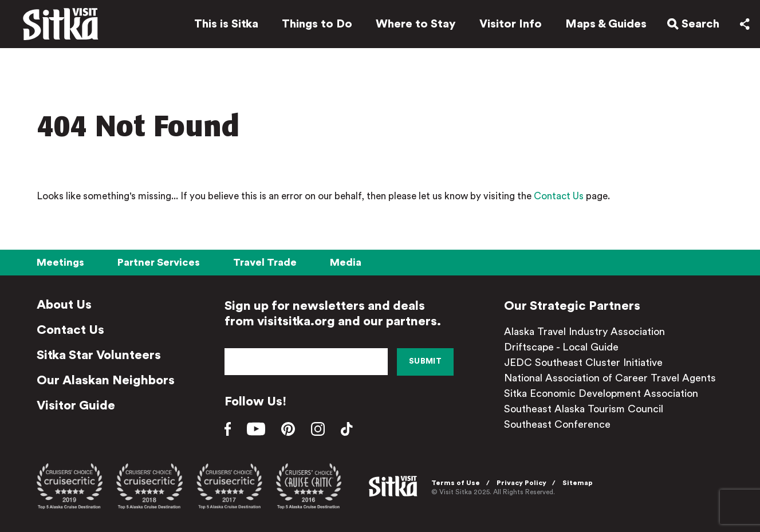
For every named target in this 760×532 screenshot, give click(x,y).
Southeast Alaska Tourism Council (584, 409)
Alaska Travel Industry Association (584, 332)
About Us (64, 305)
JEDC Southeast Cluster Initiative (583, 362)
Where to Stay (416, 24)
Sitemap (578, 483)
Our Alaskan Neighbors (106, 380)
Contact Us (559, 196)
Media (346, 262)
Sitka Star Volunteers (99, 355)
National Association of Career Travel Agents (610, 378)
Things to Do (317, 24)
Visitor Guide (76, 405)
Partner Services (159, 262)
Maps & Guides (606, 24)
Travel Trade (265, 262)
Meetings (60, 262)
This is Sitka (226, 24)
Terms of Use (456, 483)
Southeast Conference (557, 424)
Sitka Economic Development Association (601, 393)
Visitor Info (511, 24)
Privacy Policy (521, 483)
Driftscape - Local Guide (561, 347)
